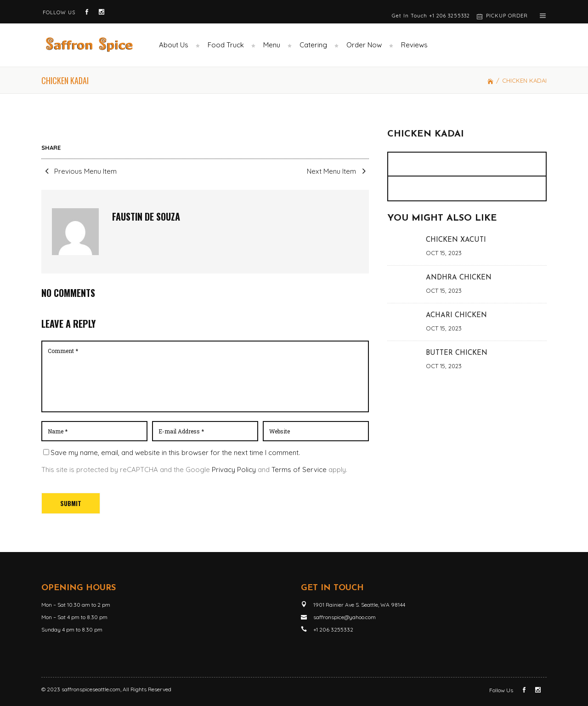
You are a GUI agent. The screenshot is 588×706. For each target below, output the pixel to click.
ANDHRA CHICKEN (459, 278)
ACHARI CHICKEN (456, 316)
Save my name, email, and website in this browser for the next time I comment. (175, 453)
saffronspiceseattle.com (91, 689)
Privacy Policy (234, 470)
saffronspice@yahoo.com (345, 617)
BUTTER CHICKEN (457, 353)
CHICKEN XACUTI (456, 240)
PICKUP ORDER (507, 16)
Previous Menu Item (79, 171)
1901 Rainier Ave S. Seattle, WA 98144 (359, 605)
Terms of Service (299, 470)
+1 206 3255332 (449, 16)
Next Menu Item (338, 171)
